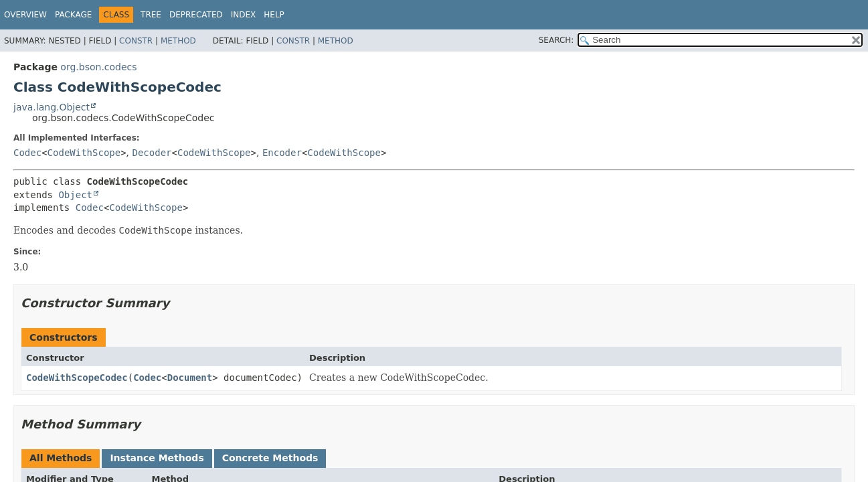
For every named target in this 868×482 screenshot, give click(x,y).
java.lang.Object (52, 107)
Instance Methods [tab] (157, 458)
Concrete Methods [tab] (270, 458)
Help (274, 15)
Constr (136, 41)
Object (75, 195)
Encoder (282, 153)
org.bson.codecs (98, 67)
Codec (27, 153)
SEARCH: (556, 40)
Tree (151, 15)
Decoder (152, 153)
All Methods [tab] (61, 458)
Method (178, 41)
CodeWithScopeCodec (77, 378)
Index (244, 15)
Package (73, 15)
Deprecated (196, 15)
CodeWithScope (84, 153)
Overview (25, 15)
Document (190, 378)
